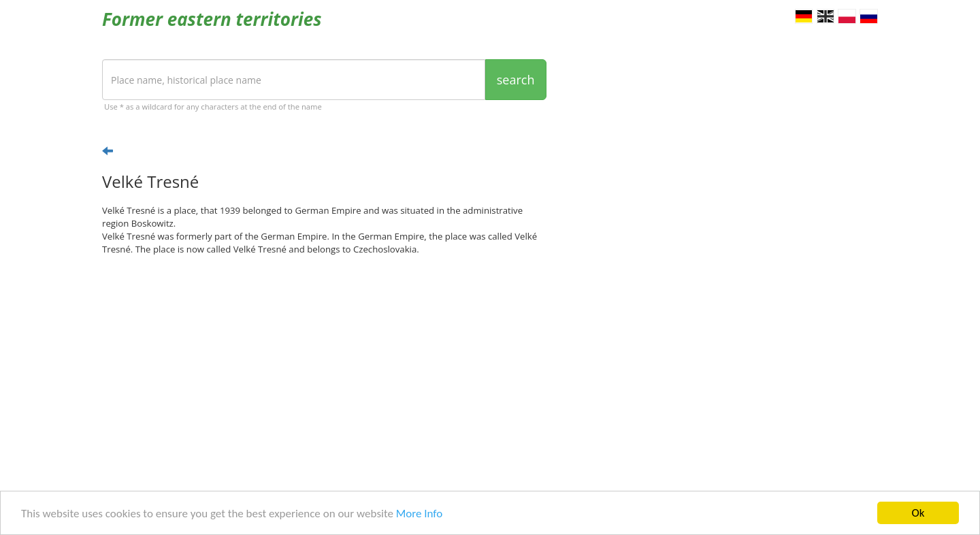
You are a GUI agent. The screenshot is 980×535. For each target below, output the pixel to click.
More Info (419, 514)
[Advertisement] (324, 372)
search (516, 80)
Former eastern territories (212, 19)
